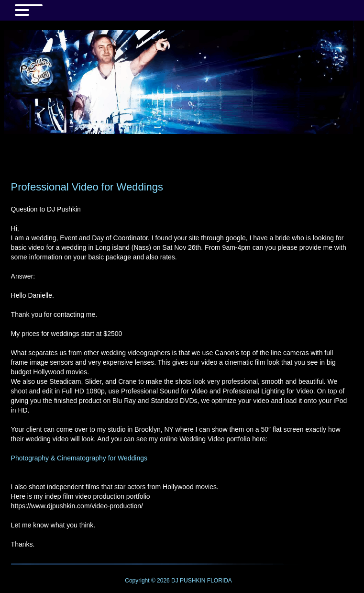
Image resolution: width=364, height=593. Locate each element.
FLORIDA (220, 581)
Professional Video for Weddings (87, 187)
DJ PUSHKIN (188, 581)
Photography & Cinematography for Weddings (79, 458)
